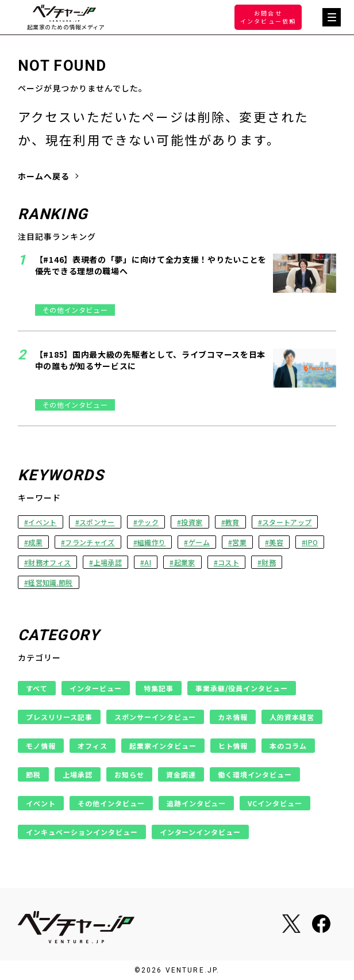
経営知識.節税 (50, 582)
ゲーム (199, 542)
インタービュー (96, 688)
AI (148, 562)
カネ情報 (233, 717)
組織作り (151, 542)
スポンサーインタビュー (155, 717)
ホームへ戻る (44, 176)
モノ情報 (41, 746)
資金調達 (181, 774)
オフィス (93, 746)
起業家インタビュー (163, 746)
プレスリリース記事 (59, 717)
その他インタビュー (111, 803)
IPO (312, 542)
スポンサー (97, 522)
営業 (239, 542)
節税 (33, 774)
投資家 (192, 522)
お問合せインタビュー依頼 (268, 17)
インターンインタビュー (201, 832)
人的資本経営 (292, 717)
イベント (42, 522)
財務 (269, 562)
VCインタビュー (275, 803)
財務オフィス (49, 562)
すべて (37, 688)
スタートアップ (287, 522)
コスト (228, 562)
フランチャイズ (90, 542)
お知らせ (129, 774)
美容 (276, 542)
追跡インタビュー (197, 803)
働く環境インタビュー (255, 774)
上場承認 (108, 562)
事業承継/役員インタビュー (242, 688)
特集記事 (159, 688)
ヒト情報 (233, 746)
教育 (232, 522)
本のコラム (288, 746)
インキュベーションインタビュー (82, 832)
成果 (35, 542)
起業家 (185, 562)
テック (148, 522)
